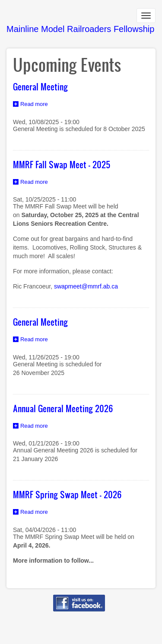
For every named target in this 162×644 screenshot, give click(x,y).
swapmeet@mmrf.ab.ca (86, 286)
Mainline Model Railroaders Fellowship (80, 29)
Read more (36, 105)
